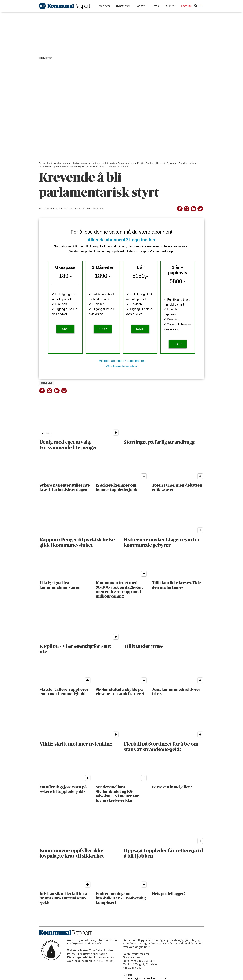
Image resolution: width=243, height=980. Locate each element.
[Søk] (196, 6)
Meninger (105, 6)
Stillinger (170, 6)
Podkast (141, 6)
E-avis (155, 6)
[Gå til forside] (65, 6)
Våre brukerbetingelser (122, 366)
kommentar (47, 383)
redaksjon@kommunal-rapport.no (145, 978)
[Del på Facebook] (180, 208)
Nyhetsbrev (123, 6)
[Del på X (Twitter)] (186, 208)
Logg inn (186, 6)
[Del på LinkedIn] (193, 208)
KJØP (65, 329)
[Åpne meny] (201, 6)
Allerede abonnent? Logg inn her (122, 240)
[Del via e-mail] (200, 208)
